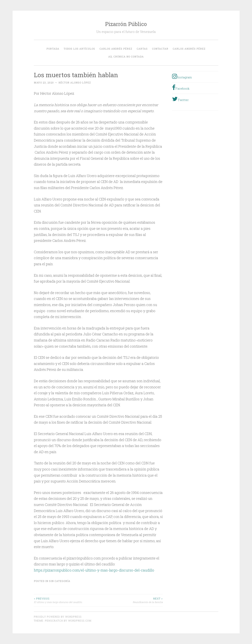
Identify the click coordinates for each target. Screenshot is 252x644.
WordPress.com (80, 621)
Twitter (180, 99)
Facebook (181, 87)
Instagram (182, 76)
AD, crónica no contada (126, 57)
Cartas (142, 49)
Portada (53, 49)
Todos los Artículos (79, 49)
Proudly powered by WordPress (58, 617)
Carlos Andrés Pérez (116, 49)
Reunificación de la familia (131, 600)
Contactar (160, 49)
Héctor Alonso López (75, 83)
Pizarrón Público (126, 24)
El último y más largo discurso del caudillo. (66, 600)
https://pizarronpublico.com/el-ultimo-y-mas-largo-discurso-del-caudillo (94, 570)
